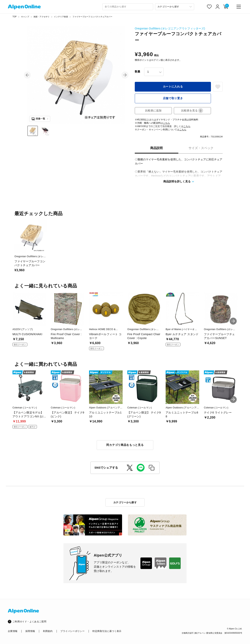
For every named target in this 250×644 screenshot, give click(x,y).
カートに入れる (173, 87)
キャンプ (25, 17)
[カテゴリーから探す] (175, 7)
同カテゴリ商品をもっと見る (125, 445)
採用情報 (30, 631)
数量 (137, 72)
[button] (27, 75)
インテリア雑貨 (61, 17)
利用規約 (48, 631)
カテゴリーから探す (125, 502)
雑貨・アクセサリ (42, 17)
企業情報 (13, 631)
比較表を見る (192, 111)
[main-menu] (239, 7)
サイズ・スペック (201, 148)
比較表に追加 (153, 110)
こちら (166, 123)
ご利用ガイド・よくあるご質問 (29, 622)
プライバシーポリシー (72, 631)
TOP (15, 17)
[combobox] (128, 7)
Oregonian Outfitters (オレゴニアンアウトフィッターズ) (170, 28)
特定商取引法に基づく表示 (107, 631)
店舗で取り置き (173, 98)
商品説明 (156, 148)
